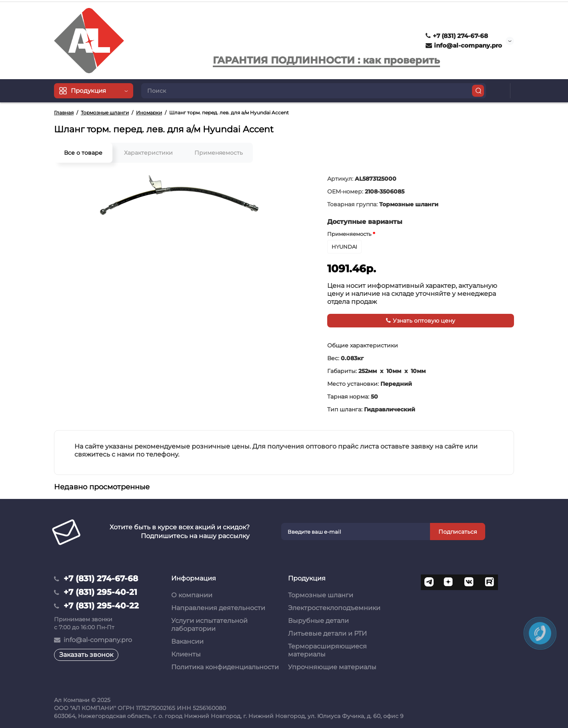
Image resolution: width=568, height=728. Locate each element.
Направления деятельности (218, 608)
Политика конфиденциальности (225, 667)
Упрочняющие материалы (332, 667)
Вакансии (187, 641)
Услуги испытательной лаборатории (209, 625)
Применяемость (219, 153)
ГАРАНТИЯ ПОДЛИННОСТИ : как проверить (326, 60)
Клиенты (186, 654)
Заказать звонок (86, 655)
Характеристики (148, 153)
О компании (192, 595)
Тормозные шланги (321, 595)
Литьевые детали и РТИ (327, 633)
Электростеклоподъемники (334, 608)
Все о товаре (83, 153)
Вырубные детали (318, 621)
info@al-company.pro (464, 45)
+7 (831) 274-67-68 (457, 36)
